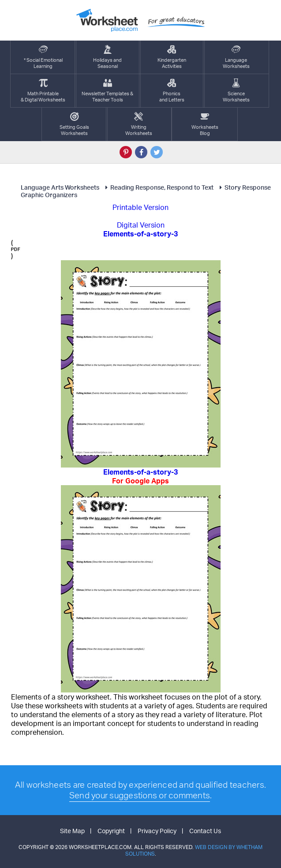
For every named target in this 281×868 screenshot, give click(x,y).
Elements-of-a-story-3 (140, 476)
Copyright (111, 831)
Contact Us (205, 831)
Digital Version (141, 225)
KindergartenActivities (172, 57)
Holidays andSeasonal (107, 57)
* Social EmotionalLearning (43, 57)
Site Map (72, 831)
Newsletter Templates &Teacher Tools (107, 91)
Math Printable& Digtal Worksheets (43, 91)
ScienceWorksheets (236, 91)
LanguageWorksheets (236, 57)
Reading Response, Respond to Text (158, 187)
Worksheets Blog (205, 124)
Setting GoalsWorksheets (74, 124)
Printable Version (140, 207)
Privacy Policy (157, 831)
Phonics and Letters (172, 91)
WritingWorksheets (139, 124)
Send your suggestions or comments (140, 795)
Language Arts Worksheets (60, 187)
